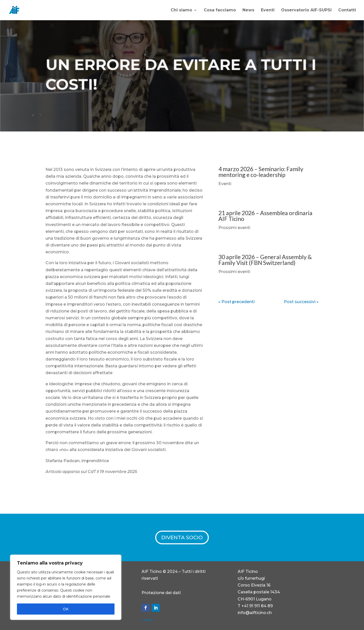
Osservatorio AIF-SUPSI (306, 10)
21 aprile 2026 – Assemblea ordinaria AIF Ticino (265, 216)
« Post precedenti (236, 302)
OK (66, 609)
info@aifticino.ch (255, 613)
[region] (66, 587)
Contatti (347, 10)
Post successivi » (301, 302)
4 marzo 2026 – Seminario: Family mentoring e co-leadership (261, 172)
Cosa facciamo (220, 10)
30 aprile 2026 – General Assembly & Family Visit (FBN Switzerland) (265, 260)
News (248, 10)
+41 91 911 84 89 (257, 606)
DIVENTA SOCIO (182, 537)
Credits (147, 620)
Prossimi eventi (234, 228)
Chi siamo (181, 10)
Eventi (268, 10)
